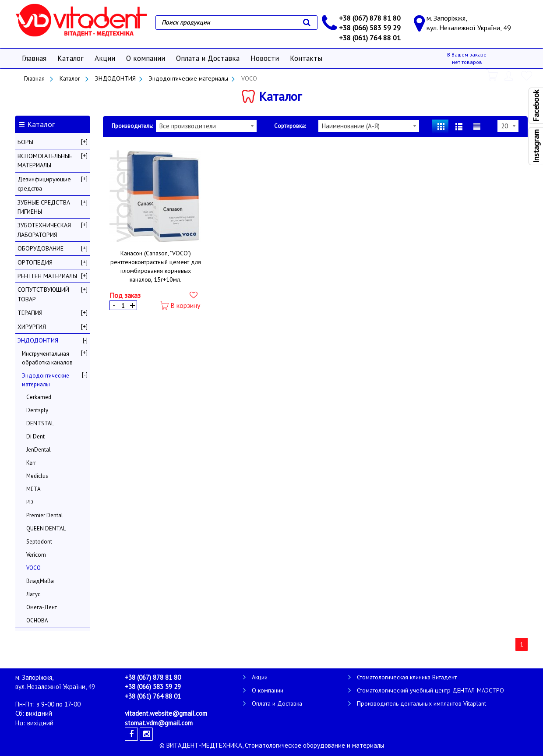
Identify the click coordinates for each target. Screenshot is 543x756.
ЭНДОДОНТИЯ (115, 78)
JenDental (39, 450)
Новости (265, 58)
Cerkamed (39, 397)
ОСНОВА (37, 620)
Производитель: (132, 126)
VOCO (33, 568)
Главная (34, 58)
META (33, 489)
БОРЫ (25, 142)
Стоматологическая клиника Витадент (407, 677)
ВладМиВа (40, 581)
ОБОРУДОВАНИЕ (41, 248)
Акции (105, 58)
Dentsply (37, 410)
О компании (146, 58)
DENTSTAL (40, 423)
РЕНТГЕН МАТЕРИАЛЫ (47, 276)
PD (30, 502)
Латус (33, 594)
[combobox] (206, 126)
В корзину (180, 306)
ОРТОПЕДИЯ (35, 262)
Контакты (306, 58)
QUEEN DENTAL (46, 528)
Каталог (71, 58)
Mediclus (37, 476)
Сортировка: (290, 126)
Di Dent (35, 436)
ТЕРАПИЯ (30, 313)
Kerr (31, 463)
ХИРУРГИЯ (32, 327)
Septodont (39, 542)
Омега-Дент (42, 607)
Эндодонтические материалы (189, 78)
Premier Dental (45, 515)
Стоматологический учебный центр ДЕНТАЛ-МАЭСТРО (430, 690)
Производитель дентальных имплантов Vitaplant (421, 703)
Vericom (36, 555)
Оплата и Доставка (208, 58)
